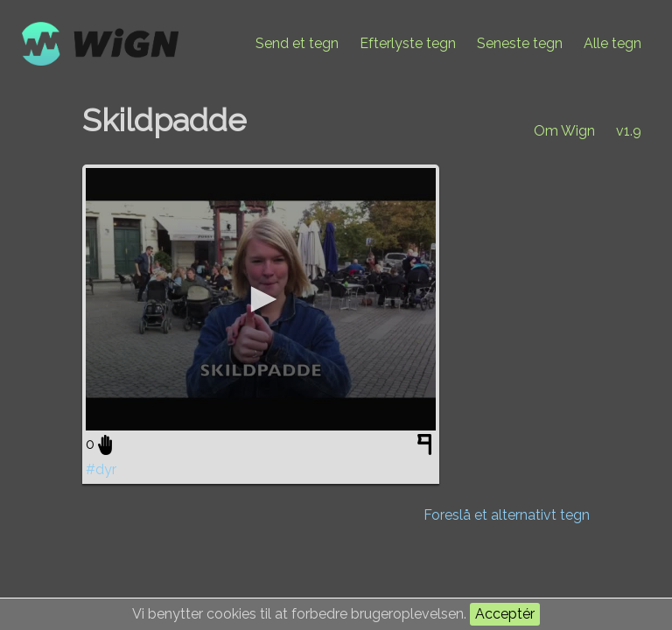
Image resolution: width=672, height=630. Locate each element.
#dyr (101, 469)
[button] (261, 299)
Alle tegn (612, 43)
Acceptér (505, 614)
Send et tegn (297, 43)
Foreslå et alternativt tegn (507, 515)
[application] (261, 299)
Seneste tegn (520, 43)
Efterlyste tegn (408, 43)
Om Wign (564, 131)
